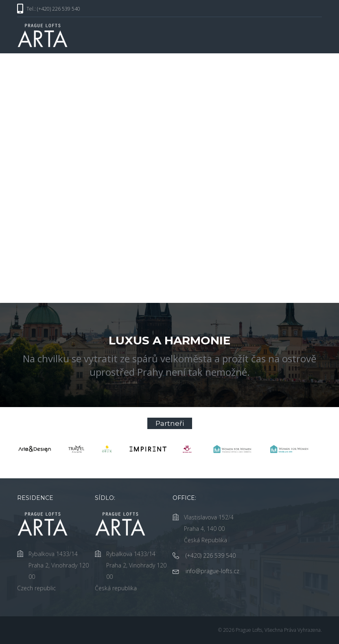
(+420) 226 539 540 (211, 555)
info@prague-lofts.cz (212, 571)
